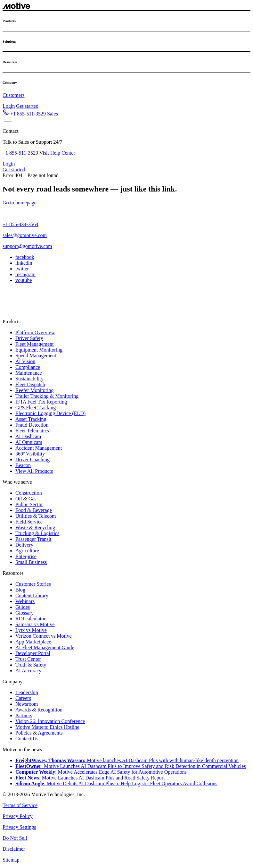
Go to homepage (20, 203)
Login (9, 106)
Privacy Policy (18, 816)
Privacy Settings (19, 827)
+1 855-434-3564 (20, 224)
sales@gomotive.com (25, 235)
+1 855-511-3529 (20, 153)
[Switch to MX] (12, 305)
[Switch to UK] (32, 305)
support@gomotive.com (27, 246)
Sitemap (11, 860)
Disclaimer (14, 849)
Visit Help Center (57, 153)
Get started (27, 106)
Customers (13, 95)
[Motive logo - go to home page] (16, 7)
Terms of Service (20, 805)
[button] (30, 114)
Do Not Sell (15, 838)
